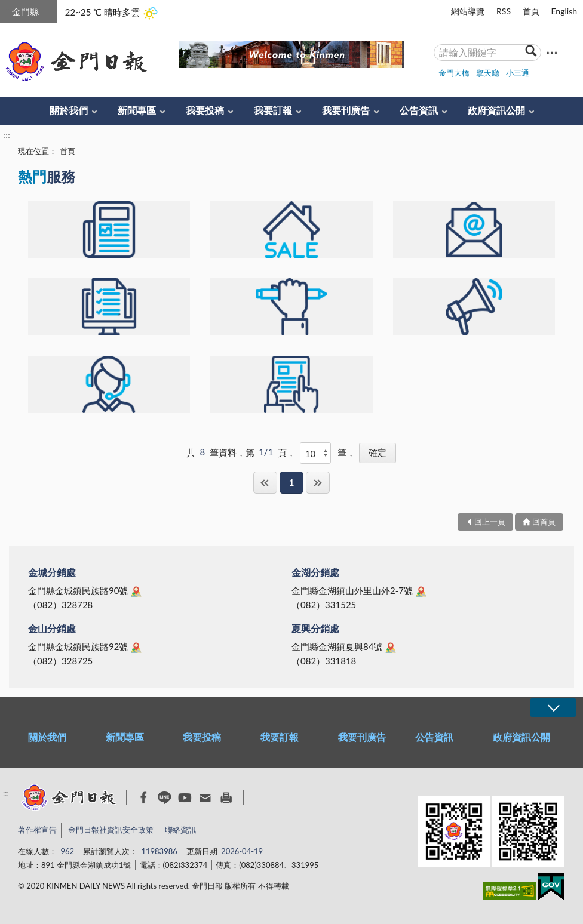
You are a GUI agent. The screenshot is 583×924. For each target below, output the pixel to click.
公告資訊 (419, 110)
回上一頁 (490, 522)
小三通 (518, 73)
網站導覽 (468, 11)
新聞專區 (137, 110)
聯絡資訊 (180, 830)
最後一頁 (318, 483)
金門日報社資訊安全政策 (111, 830)
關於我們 (69, 110)
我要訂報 (273, 110)
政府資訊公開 (496, 110)
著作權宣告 (37, 830)
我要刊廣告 (346, 110)
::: (7, 10)
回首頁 (544, 522)
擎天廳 (488, 73)
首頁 (531, 11)
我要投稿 (205, 110)
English (564, 11)
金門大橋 (454, 73)
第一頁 (265, 483)
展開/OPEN (553, 708)
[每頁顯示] (315, 453)
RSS (504, 11)
